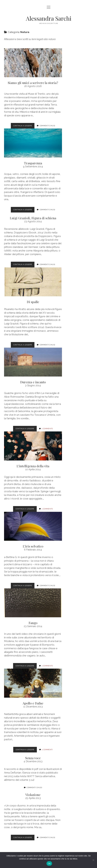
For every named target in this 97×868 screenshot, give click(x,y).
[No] (93, 860)
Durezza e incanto (33, 362)
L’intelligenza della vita (33, 446)
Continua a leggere (24, 126)
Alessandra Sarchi (49, 18)
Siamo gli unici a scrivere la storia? (33, 63)
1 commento (47, 429)
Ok (49, 864)
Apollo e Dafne (33, 683)
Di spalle (33, 282)
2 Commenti (47, 750)
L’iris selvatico (33, 526)
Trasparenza (33, 143)
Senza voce (33, 758)
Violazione (33, 795)
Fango (33, 603)
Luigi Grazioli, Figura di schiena (33, 218)
